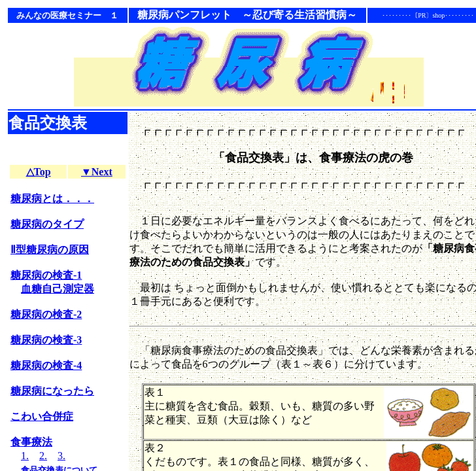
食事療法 (31, 442)
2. (43, 456)
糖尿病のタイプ (47, 224)
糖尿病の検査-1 (46, 275)
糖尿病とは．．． (52, 199)
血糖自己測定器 (58, 289)
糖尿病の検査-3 (46, 340)
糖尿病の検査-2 (46, 314)
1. (25, 456)
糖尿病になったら (52, 391)
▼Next (97, 172)
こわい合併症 (42, 416)
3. (61, 456)
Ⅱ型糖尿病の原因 (50, 250)
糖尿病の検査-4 (46, 365)
